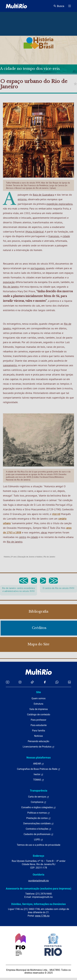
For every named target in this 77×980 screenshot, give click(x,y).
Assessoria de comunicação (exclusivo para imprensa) (38, 889)
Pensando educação (38, 741)
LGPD (38, 840)
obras (44, 532)
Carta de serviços (39, 797)
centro (23, 537)
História (7, 557)
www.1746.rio (42, 916)
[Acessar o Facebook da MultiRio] (45, 682)
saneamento (10, 365)
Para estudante (39, 725)
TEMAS (39, 780)
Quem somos (38, 698)
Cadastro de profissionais (38, 834)
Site (38, 692)
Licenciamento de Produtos (39, 747)
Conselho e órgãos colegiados (38, 807)
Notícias (38, 736)
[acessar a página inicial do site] (16, 6)
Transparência (39, 791)
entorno (22, 199)
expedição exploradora (59, 204)
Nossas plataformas (39, 758)
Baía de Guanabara (43, 195)
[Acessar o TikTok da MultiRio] (32, 682)
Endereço (38, 856)
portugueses (38, 268)
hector (38, 774)
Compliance (38, 802)
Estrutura (38, 704)
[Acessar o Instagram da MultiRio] (20, 682)
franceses (54, 236)
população (9, 282)
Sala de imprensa (39, 709)
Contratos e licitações (38, 829)
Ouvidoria (38, 875)
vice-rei (56, 514)
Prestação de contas (38, 818)
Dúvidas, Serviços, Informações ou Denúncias (38, 904)
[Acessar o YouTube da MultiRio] (8, 682)
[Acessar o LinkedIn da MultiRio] (69, 682)
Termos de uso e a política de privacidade (38, 845)
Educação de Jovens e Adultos (30, 557)
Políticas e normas (39, 813)
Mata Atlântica (34, 232)
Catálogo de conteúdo (39, 714)
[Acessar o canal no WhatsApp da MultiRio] (57, 682)
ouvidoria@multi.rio (38, 881)
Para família (39, 731)
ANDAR (38, 764)
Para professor (38, 720)
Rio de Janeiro (11, 287)
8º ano (14, 557)
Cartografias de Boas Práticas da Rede (39, 769)
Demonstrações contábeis (38, 824)
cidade (66, 236)
